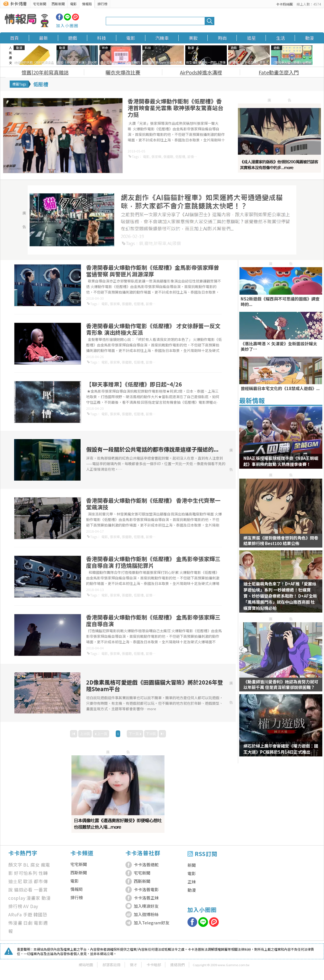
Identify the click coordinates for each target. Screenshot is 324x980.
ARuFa (15, 914)
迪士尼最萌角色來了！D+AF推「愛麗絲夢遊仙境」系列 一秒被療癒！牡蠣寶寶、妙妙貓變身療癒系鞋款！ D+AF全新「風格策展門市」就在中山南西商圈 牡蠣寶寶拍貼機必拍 (280, 596)
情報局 (87, 4)
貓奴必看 (23, 890)
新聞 (192, 865)
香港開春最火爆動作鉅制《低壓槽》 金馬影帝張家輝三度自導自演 (153, 620)
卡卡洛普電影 (146, 889)
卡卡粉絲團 (284, 4)
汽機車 (162, 38)
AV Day (31, 906)
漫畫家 (34, 898)
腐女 (35, 865)
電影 (73, 4)
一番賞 (41, 890)
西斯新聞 (58, 4)
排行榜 (102, 4)
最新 (43, 38)
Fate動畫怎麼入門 (279, 72)
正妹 (192, 882)
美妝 (193, 38)
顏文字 (15, 865)
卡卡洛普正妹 (146, 898)
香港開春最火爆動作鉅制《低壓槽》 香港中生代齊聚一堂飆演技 (153, 504)
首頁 (14, 38)
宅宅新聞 (40, 4)
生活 (281, 38)
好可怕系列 (26, 873)
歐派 (28, 881)
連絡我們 (178, 965)
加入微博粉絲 (146, 914)
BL (26, 865)
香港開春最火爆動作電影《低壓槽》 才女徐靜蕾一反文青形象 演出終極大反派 (153, 329)
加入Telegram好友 (152, 923)
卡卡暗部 (154, 965)
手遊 (28, 914)
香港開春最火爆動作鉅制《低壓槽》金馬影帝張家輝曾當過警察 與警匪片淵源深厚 (153, 271)
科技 (102, 38)
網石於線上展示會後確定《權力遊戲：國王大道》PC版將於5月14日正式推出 (281, 749)
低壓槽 (180, 156)
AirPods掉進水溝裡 (201, 72)
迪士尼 (15, 881)
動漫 (310, 38)
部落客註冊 (111, 965)
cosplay (17, 898)
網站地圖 (86, 965)
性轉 (43, 873)
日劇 (28, 923)
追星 (251, 38)
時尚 (222, 38)
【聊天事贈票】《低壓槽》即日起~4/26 (134, 384)
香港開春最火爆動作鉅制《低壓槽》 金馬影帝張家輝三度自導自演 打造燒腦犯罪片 (153, 562)
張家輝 (156, 156)
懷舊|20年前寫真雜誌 (45, 72)
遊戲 (73, 38)
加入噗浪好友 (146, 906)
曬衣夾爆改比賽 (123, 72)
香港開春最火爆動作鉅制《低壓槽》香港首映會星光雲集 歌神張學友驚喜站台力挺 (175, 108)
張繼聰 (168, 156)
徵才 (133, 965)
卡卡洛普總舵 (146, 864)
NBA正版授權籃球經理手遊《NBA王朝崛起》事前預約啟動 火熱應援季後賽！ (281, 461)
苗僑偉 (192, 156)
